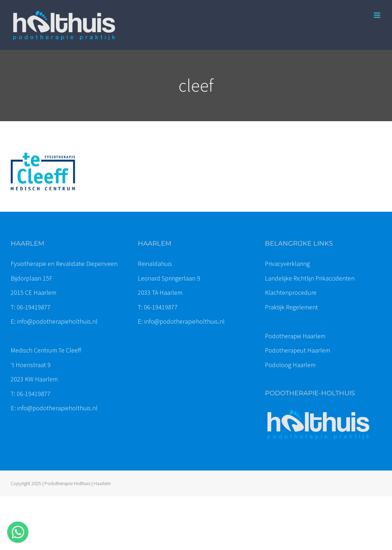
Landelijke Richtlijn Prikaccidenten (310, 278)
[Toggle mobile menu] (378, 15)
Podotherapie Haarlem (295, 336)
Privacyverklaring (287, 264)
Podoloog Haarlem (290, 365)
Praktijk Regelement (291, 307)
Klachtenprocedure (291, 292)
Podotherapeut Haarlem (297, 350)
